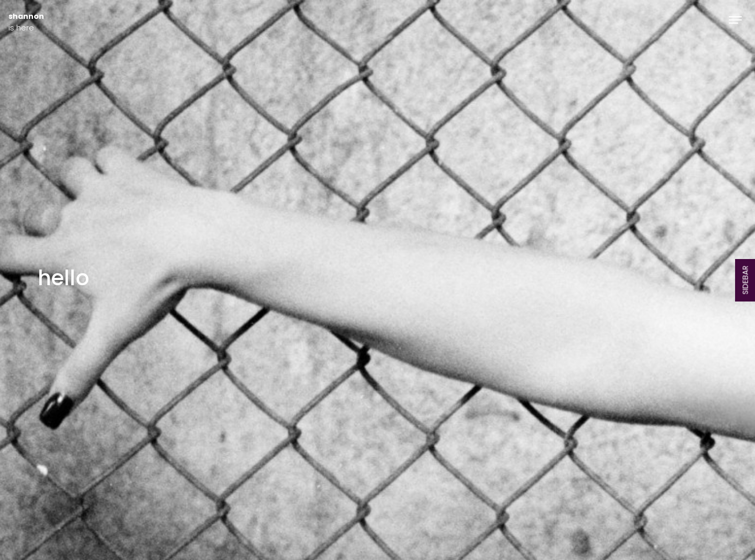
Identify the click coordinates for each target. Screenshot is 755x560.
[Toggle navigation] (735, 20)
